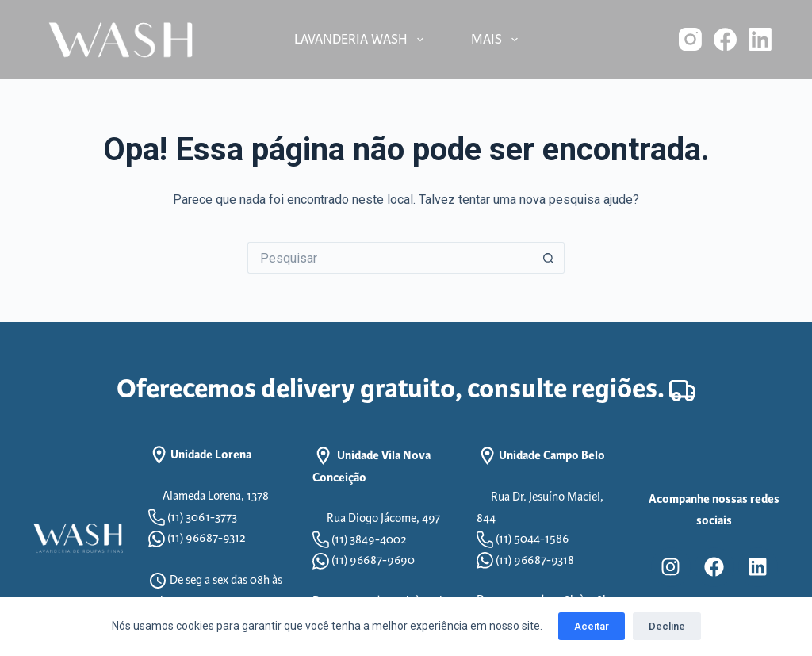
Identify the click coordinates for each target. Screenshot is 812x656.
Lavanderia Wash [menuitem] (362, 40)
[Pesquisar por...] (390, 258)
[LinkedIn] (760, 39)
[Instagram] (690, 39)
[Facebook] (725, 39)
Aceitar (592, 626)
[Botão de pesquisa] (549, 258)
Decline (667, 626)
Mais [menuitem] (498, 40)
